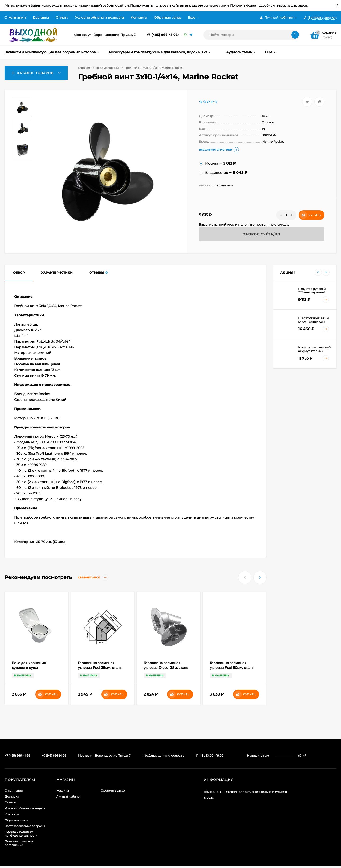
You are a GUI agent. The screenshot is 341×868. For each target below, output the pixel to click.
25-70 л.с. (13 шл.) (51, 542)
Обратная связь (168, 18)
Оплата (62, 18)
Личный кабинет (69, 796)
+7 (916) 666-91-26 (54, 756)
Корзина (63, 791)
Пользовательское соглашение (19, 843)
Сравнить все (93, 578)
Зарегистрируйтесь (216, 225)
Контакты (139, 18)
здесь (303, 5)
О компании (15, 18)
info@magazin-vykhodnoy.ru (163, 756)
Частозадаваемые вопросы (25, 826)
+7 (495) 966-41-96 (162, 35)
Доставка (41, 18)
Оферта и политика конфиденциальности (21, 834)
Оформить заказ (113, 791)
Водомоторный (107, 68)
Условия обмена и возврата (99, 18)
